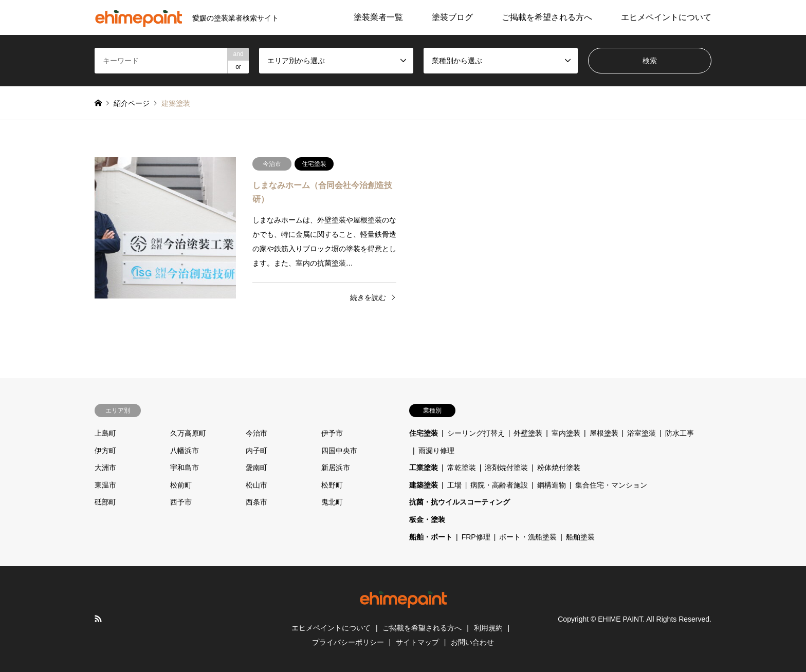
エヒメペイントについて (666, 17)
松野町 (332, 485)
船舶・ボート (431, 537)
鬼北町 (332, 502)
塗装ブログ (452, 17)
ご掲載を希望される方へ (547, 17)
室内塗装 (566, 433)
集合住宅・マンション (611, 485)
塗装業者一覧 (378, 17)
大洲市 (105, 468)
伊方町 (105, 451)
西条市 (257, 502)
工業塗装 (424, 468)
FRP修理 (476, 537)
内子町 (257, 451)
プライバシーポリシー (348, 642)
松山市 (257, 485)
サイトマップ (417, 642)
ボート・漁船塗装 (528, 537)
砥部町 (105, 502)
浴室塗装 (642, 433)
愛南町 (257, 468)
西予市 (181, 502)
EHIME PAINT (620, 619)
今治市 (257, 433)
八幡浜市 (185, 451)
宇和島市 (185, 468)
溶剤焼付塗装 (506, 468)
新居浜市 (336, 468)
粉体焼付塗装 (559, 468)
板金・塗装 (427, 519)
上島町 (105, 433)
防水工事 (680, 433)
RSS (98, 619)
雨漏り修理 (436, 451)
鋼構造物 (552, 485)
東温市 (105, 485)
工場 (454, 485)
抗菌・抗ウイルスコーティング (460, 502)
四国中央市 (339, 451)
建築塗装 (424, 485)
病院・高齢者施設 (499, 485)
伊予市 (332, 433)
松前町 (181, 485)
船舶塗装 (580, 537)
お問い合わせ (472, 642)
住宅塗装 (424, 433)
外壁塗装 (528, 433)
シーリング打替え (476, 433)
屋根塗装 (604, 433)
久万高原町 (188, 433)
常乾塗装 (462, 468)
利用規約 (488, 628)
